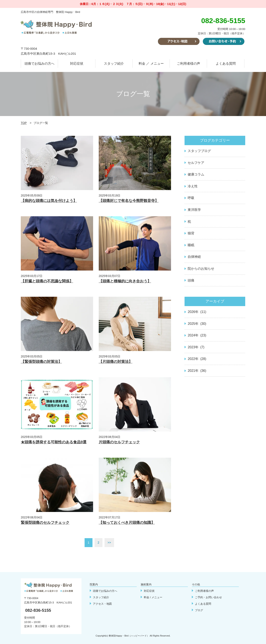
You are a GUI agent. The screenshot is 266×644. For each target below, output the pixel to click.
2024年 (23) (197, 335)
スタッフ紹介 (114, 64)
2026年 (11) (197, 312)
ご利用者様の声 (188, 64)
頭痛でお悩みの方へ (39, 64)
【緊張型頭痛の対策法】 (41, 362)
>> (109, 543)
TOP (24, 123)
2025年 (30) (197, 324)
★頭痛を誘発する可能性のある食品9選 (54, 442)
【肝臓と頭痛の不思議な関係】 (47, 281)
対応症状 (77, 64)
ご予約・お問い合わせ (208, 597)
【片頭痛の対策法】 (116, 362)
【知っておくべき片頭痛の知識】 (127, 523)
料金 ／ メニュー (151, 64)
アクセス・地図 (102, 604)
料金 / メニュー (153, 597)
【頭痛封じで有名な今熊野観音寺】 (129, 201)
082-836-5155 (38, 610)
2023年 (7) (196, 347)
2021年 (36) (197, 371)
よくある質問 (226, 64)
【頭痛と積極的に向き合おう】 (125, 281)
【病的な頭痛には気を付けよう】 (49, 201)
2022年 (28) (197, 359)
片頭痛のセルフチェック (119, 442)
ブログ (199, 610)
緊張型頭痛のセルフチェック (45, 523)
